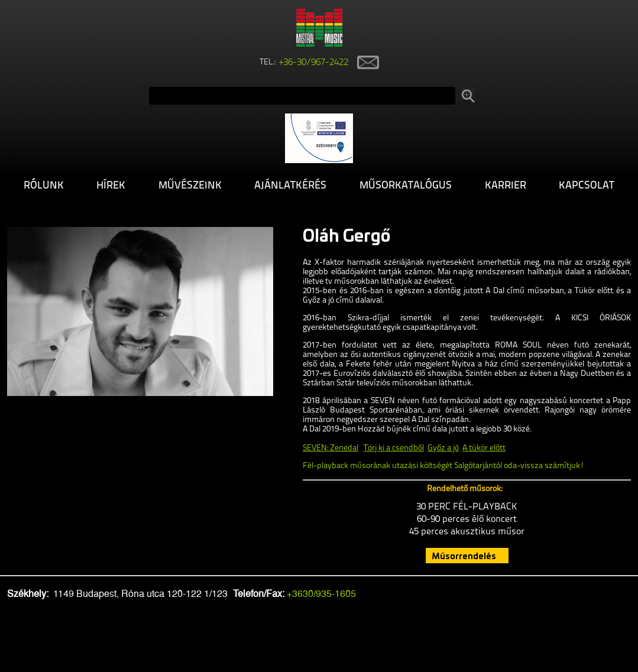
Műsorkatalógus (406, 186)
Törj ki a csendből (394, 448)
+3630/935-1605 (321, 594)
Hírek (111, 186)
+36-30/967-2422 (314, 63)
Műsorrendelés (464, 556)
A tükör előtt (484, 448)
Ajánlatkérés (290, 186)
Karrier (506, 186)
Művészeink (190, 186)
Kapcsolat (587, 186)
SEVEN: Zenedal (331, 448)
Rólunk (44, 186)
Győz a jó (443, 448)
